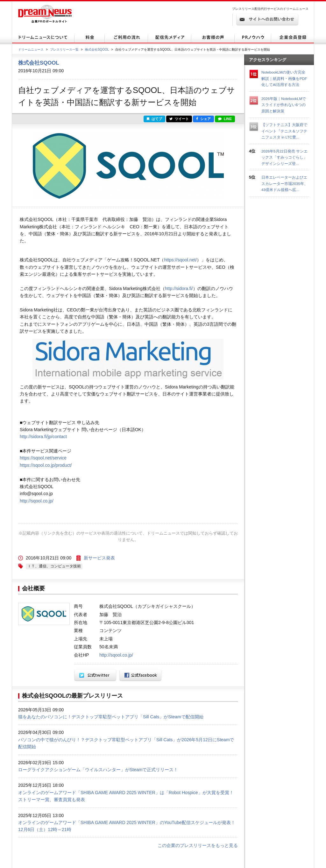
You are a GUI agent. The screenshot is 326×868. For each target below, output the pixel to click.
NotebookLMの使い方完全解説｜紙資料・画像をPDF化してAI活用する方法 (284, 78)
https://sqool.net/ (180, 260)
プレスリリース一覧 (64, 50)
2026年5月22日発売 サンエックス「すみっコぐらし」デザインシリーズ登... (284, 157)
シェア (203, 119)
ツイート (179, 119)
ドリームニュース (31, 50)
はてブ (154, 119)
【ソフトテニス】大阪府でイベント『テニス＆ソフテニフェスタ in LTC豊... (284, 131)
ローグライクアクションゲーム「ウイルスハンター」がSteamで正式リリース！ (98, 770)
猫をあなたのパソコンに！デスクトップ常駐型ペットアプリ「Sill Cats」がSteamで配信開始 (111, 717)
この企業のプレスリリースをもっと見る (198, 845)
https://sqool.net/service (43, 458)
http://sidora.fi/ (179, 288)
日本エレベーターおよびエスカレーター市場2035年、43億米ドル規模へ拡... (285, 183)
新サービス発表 (99, 558)
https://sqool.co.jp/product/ (46, 465)
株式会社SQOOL (97, 50)
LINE (225, 119)
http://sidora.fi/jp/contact (43, 437)
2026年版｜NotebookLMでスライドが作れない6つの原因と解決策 (284, 105)
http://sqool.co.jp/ (37, 501)
